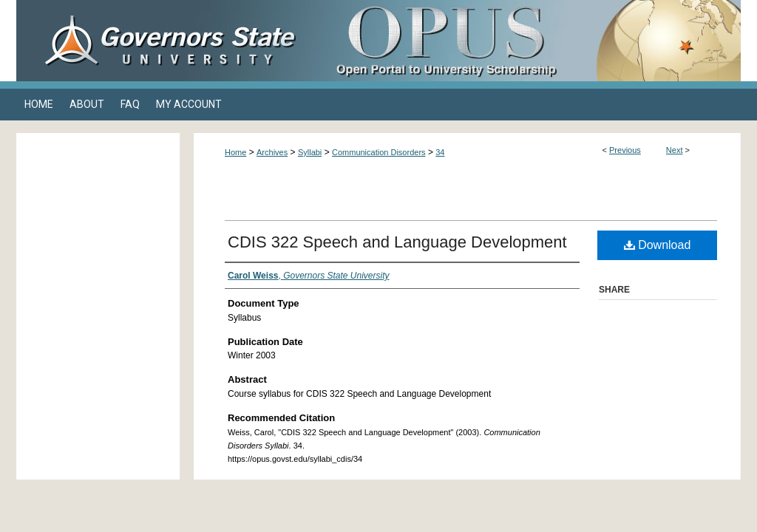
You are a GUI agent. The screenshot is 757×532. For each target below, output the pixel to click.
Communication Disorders (379, 152)
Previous (625, 150)
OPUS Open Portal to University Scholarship (526, 41)
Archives (272, 152)
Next (675, 150)
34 (440, 152)
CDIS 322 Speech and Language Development (397, 242)
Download (658, 245)
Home (235, 152)
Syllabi (310, 152)
